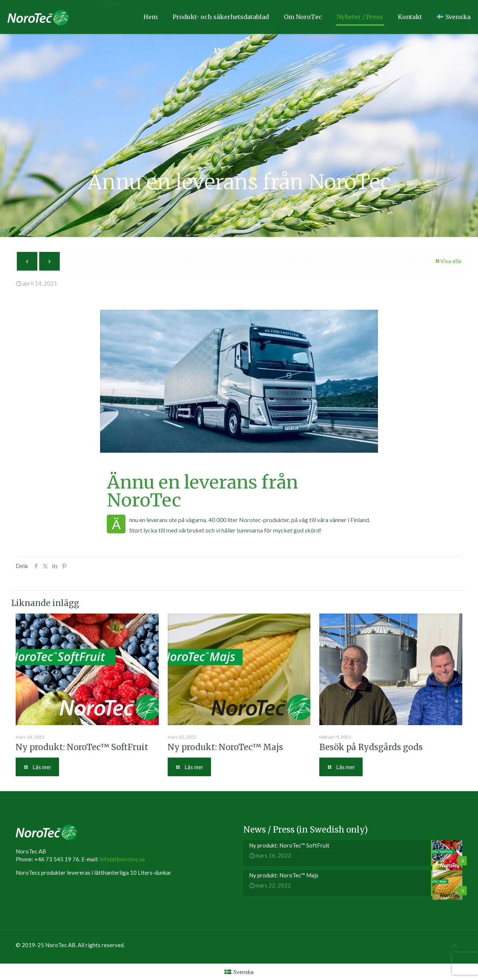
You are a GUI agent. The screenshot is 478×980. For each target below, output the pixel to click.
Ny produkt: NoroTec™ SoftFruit (82, 747)
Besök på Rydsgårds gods (371, 747)
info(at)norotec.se (122, 859)
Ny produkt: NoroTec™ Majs (225, 747)
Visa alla (448, 261)
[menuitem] (239, 972)
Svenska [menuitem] (243, 972)
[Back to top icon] (454, 946)
